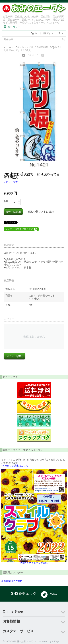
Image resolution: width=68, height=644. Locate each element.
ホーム (8, 47)
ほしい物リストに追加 (41, 211)
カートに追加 (13, 212)
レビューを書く (12, 182)
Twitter (49, 595)
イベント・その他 (24, 47)
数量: (6, 201)
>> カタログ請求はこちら (15, 466)
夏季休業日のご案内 (12, 581)
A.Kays (56, 641)
